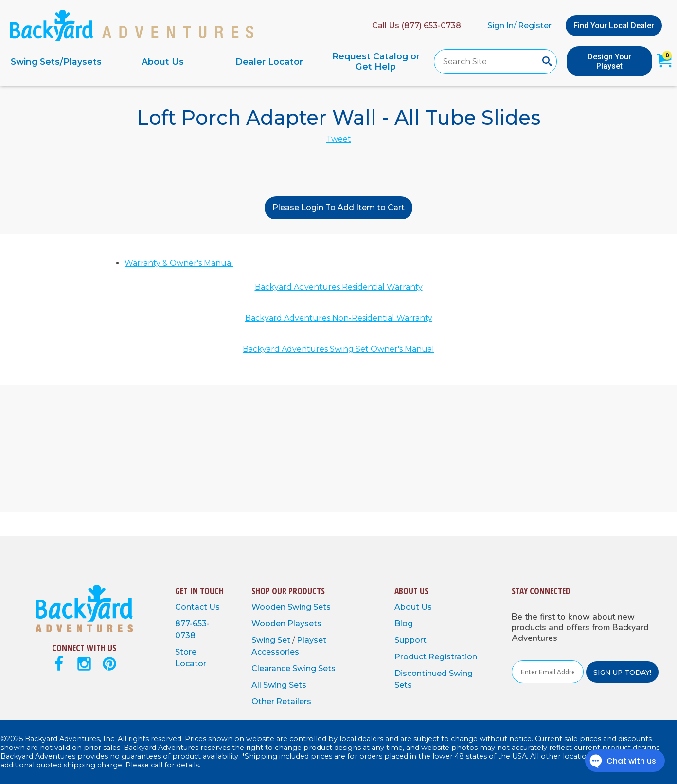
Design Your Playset (609, 61)
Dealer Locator (269, 62)
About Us (163, 62)
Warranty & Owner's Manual (179, 263)
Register (535, 26)
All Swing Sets (279, 685)
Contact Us (197, 607)
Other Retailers (281, 702)
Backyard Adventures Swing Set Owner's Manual (338, 349)
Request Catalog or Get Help (376, 61)
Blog (404, 624)
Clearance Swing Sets (294, 668)
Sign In (500, 26)
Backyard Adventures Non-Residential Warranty (339, 318)
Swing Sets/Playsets (56, 62)
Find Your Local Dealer (614, 26)
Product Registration (436, 657)
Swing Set (272, 640)
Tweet (339, 139)
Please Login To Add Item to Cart (338, 208)
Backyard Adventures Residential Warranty (339, 287)
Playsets (304, 624)
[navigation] (216, 61)
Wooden (269, 607)
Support (410, 640)
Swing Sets (309, 607)
